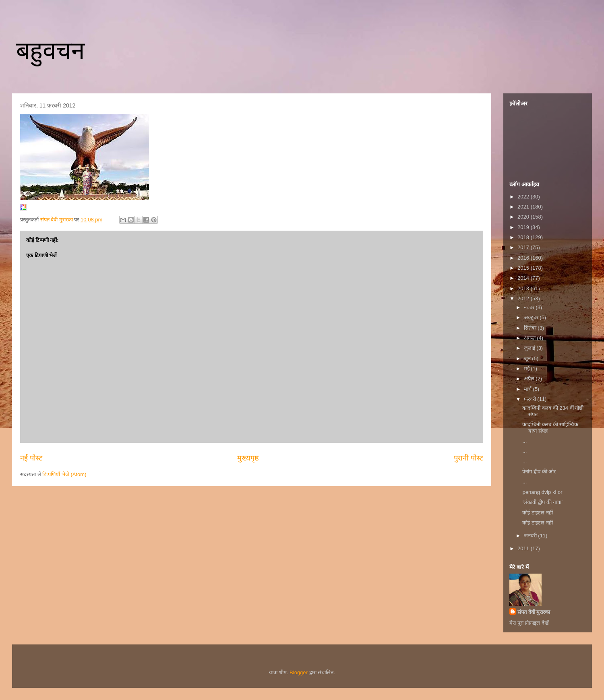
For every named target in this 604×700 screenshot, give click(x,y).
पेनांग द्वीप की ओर (539, 472)
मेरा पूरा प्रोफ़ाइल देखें (529, 623)
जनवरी (531, 536)
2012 (524, 298)
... (524, 441)
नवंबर (530, 307)
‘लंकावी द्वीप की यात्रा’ (542, 502)
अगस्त (531, 338)
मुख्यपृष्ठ (248, 458)
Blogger (299, 672)
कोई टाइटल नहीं (537, 513)
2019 (524, 227)
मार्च (528, 389)
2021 (524, 207)
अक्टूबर (532, 317)
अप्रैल (530, 379)
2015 (524, 268)
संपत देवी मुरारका (534, 612)
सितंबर (531, 328)
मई (527, 369)
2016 (524, 258)
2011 (524, 548)
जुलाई (530, 348)
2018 (524, 237)
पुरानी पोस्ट (469, 458)
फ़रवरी (531, 399)
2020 (524, 217)
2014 (524, 278)
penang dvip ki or (542, 492)
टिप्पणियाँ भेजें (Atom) (64, 474)
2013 (524, 288)
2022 (524, 197)
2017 (524, 247)
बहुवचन (50, 51)
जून (528, 358)
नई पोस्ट (31, 458)
